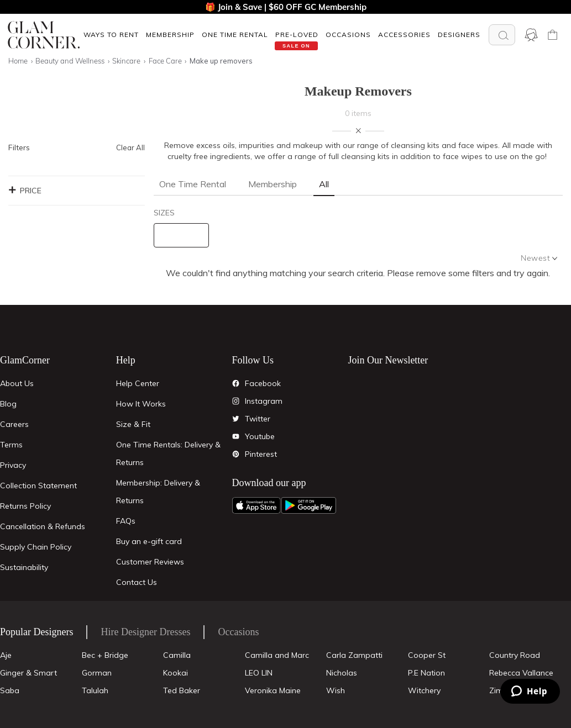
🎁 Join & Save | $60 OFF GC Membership (286, 7)
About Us (17, 383)
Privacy (13, 465)
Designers (459, 35)
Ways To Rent (111, 35)
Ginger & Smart (28, 673)
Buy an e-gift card (149, 541)
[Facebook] (236, 383)
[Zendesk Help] (530, 691)
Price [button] (25, 191)
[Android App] (308, 505)
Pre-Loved (297, 35)
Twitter (258, 419)
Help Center (138, 383)
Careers (14, 424)
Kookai (176, 673)
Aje (6, 655)
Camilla (177, 655)
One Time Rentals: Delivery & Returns (168, 453)
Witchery (424, 690)
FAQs (126, 521)
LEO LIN (259, 673)
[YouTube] (236, 436)
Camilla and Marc (277, 655)
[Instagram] (236, 401)
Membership (170, 35)
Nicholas (342, 673)
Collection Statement (38, 486)
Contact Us (137, 582)
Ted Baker (182, 690)
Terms (11, 445)
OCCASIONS (348, 35)
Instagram (264, 401)
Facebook (263, 383)
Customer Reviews (150, 562)
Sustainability (24, 567)
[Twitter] (236, 419)
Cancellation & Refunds (43, 526)
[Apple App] (256, 505)
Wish (336, 690)
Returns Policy (25, 506)
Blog (8, 404)
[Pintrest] (236, 454)
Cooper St (427, 655)
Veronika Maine (273, 690)
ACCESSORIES (404, 35)
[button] (111, 35)
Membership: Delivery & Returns (158, 492)
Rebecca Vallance (521, 673)
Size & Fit (133, 424)
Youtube (260, 436)
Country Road (515, 655)
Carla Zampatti (354, 655)
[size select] (181, 235)
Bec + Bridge (105, 655)
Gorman (97, 673)
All (324, 184)
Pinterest (261, 454)
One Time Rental (235, 35)
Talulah (95, 690)
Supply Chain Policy (36, 547)
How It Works (141, 404)
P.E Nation (426, 673)
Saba (10, 690)
